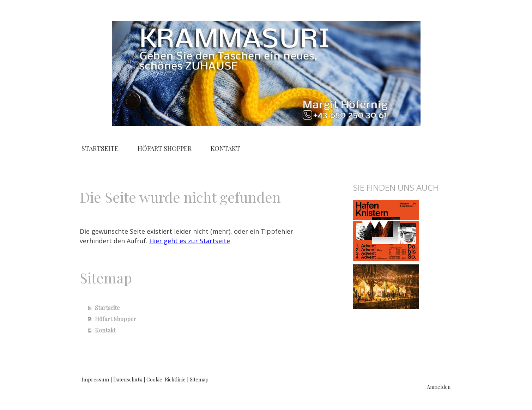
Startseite (100, 148)
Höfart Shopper (165, 148)
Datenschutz (128, 379)
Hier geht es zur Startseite (190, 241)
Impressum (95, 379)
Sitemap (199, 379)
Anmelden (439, 387)
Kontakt (225, 148)
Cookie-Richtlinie (166, 379)
